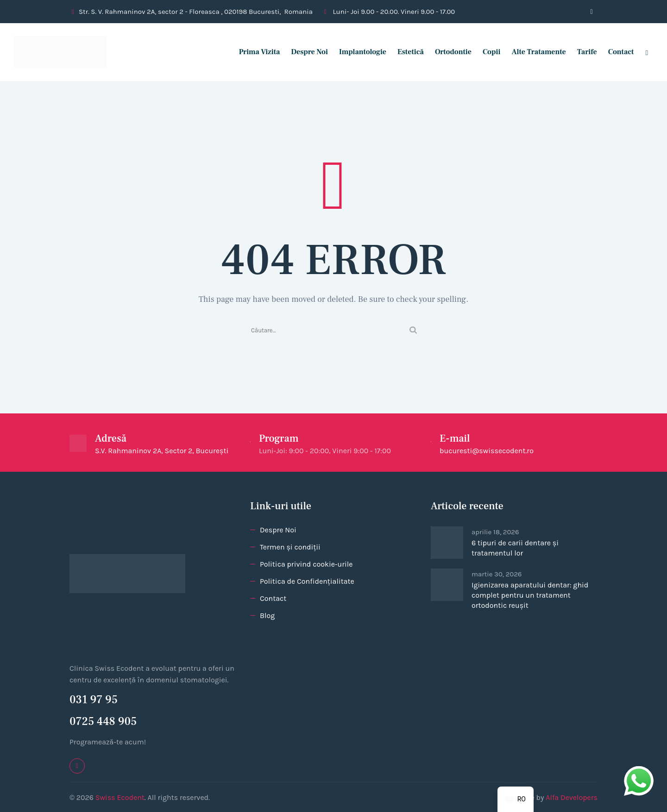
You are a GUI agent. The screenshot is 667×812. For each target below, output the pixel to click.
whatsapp (639, 772)
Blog (267, 615)
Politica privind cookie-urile (306, 564)
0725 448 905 (103, 721)
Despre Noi (305, 52)
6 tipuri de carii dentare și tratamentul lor (515, 548)
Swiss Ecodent (120, 797)
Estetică (406, 52)
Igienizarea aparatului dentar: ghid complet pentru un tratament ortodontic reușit (530, 595)
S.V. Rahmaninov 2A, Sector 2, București (162, 451)
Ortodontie (449, 52)
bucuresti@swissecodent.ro (487, 451)
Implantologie (359, 52)
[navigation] (516, 799)
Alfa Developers (572, 797)
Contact (617, 52)
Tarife (582, 52)
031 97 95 (94, 700)
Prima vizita (255, 52)
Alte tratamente (534, 52)
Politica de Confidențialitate (307, 581)
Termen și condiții (290, 547)
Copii (487, 52)
